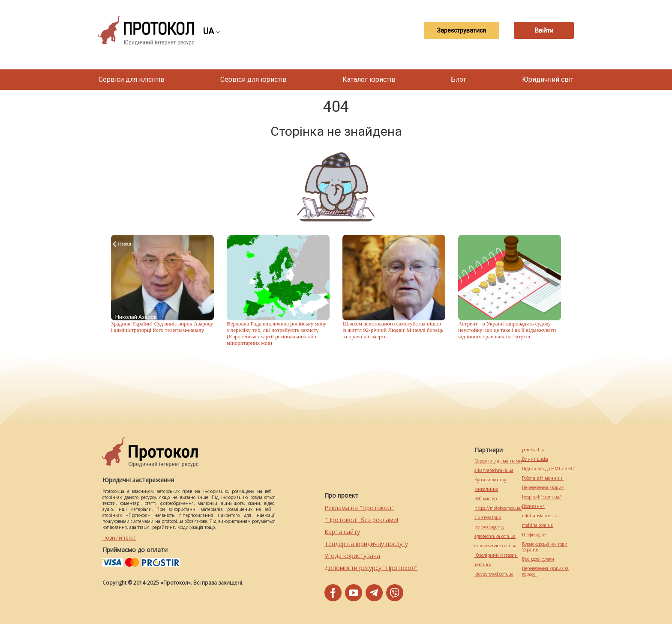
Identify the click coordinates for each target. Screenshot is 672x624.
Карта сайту (342, 532)
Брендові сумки (538, 559)
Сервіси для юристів (253, 79)
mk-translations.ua (541, 516)
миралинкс (486, 489)
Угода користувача (352, 556)
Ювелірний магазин (496, 555)
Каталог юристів (369, 79)
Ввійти (544, 30)
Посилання (533, 506)
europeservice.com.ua (495, 546)
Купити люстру (490, 480)
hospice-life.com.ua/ (541, 497)
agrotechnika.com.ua (495, 536)
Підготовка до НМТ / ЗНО (548, 469)
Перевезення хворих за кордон (545, 571)
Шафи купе (534, 535)
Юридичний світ (548, 79)
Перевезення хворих (543, 488)
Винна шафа (535, 459)
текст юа (483, 565)
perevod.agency (489, 527)
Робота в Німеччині (543, 478)
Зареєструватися (462, 30)
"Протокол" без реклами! (361, 520)
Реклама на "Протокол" (359, 508)
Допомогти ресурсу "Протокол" (371, 568)
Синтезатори (488, 518)
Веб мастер (486, 499)
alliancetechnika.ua (494, 470)
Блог (459, 79)
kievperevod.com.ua (494, 574)
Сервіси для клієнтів (132, 79)
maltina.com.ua (537, 525)
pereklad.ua (534, 450)
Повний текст (119, 538)
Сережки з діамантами (498, 461)
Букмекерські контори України (545, 547)
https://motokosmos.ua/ (498, 508)
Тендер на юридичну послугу (366, 544)
